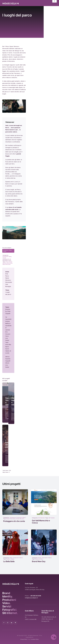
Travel (5, 251)
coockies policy (35, 639)
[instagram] (8, 623)
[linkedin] (12, 623)
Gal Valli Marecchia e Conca (41, 522)
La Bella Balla (9, 561)
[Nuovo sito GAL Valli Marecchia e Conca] (44, 490)
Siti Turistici (52, 518)
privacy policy (24, 639)
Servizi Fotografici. (10, 608)
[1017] (15, 490)
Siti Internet (41, 518)
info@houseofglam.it (31, 598)
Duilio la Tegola (10, 559)
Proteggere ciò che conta (14, 521)
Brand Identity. (8, 595)
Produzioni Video (7, 250)
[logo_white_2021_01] (11, 3)
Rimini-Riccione (7, 264)
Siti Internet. (10, 613)
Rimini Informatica (11, 519)
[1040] (44, 530)
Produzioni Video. (9, 601)
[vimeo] (15, 623)
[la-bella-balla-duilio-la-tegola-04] (15, 530)
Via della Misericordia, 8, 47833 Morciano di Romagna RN (49, 619)
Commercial (13, 517)
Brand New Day (39, 561)
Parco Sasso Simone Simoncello (7, 262)
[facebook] (4, 623)
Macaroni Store (39, 559)
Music (11, 558)
